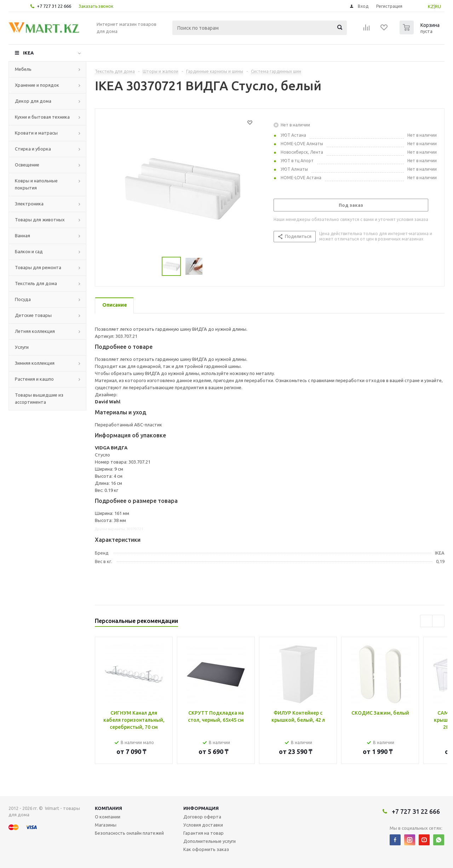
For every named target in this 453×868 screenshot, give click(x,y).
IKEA (28, 53)
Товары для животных (40, 220)
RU (438, 6)
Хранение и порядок (37, 85)
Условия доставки (203, 825)
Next (438, 621)
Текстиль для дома (36, 283)
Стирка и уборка (33, 149)
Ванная (22, 236)
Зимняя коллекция (35, 363)
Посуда (23, 299)
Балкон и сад (29, 251)
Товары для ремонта (38, 267)
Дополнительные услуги (210, 841)
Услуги (22, 347)
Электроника (29, 204)
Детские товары (33, 315)
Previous (426, 621)
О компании (108, 817)
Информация (201, 808)
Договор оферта (202, 817)
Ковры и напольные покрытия (36, 184)
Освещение (27, 165)
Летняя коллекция (35, 331)
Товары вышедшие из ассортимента (39, 398)
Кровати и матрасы (36, 133)
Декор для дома (33, 101)
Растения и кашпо (34, 379)
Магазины (106, 825)
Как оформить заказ (206, 849)
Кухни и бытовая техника (42, 117)
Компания (108, 808)
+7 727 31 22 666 (54, 6)
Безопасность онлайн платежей (129, 833)
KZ (431, 6)
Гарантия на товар (203, 833)
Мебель (23, 69)
